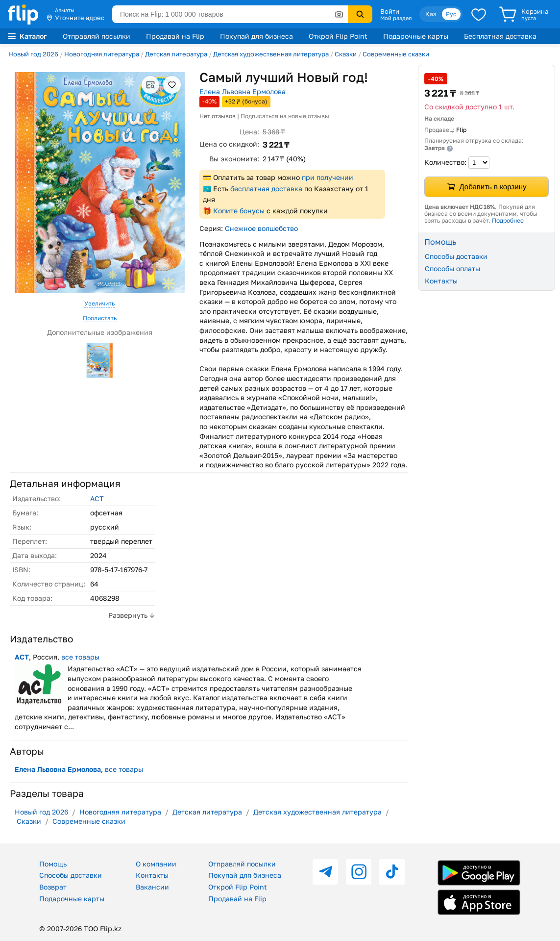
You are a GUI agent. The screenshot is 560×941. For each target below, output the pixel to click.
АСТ (97, 498)
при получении (328, 177)
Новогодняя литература (102, 54)
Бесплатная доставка (500, 36)
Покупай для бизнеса (256, 36)
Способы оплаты (452, 268)
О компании (156, 864)
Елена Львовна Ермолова (243, 91)
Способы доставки (456, 256)
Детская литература (176, 54)
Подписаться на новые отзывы (285, 116)
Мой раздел (396, 18)
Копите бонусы (239, 211)
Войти (390, 11)
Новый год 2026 (33, 54)
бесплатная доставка (266, 189)
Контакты (441, 281)
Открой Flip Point (338, 36)
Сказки (346, 54)
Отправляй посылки (97, 36)
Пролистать (100, 318)
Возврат (53, 887)
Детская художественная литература (271, 54)
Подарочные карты (416, 36)
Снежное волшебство (261, 228)
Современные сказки (396, 54)
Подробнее (508, 220)
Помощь (53, 864)
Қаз (431, 14)
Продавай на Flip (175, 36)
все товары (80, 657)
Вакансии (152, 887)
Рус (451, 14)
